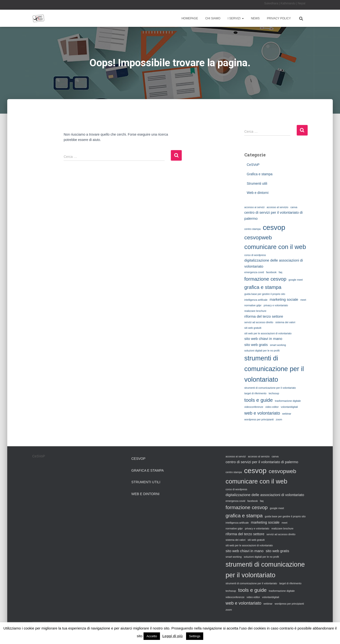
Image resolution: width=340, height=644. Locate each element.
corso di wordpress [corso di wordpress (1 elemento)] (255, 255)
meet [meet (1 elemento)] (303, 300)
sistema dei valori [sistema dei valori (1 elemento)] (285, 322)
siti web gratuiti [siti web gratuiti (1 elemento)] (253, 328)
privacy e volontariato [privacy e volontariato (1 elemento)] (276, 305)
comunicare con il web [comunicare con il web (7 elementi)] (275, 247)
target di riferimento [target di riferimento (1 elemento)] (255, 393)
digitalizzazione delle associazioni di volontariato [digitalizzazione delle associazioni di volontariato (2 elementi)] (274, 263)
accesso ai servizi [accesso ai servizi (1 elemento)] (254, 207)
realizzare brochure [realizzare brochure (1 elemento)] (255, 311)
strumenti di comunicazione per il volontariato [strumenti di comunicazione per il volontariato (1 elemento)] (270, 388)
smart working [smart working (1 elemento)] (278, 345)
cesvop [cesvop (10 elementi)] (274, 227)
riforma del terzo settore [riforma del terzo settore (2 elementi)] (264, 316)
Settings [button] (195, 636)
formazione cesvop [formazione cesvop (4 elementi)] (265, 279)
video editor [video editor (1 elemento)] (272, 407)
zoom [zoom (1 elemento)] (279, 419)
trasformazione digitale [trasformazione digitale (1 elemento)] (288, 401)
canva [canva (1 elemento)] (294, 207)
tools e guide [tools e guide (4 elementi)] (259, 400)
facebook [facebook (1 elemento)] (271, 272)
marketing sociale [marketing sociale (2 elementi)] (284, 299)
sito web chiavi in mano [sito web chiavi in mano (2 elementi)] (263, 339)
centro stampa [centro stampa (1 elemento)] (253, 229)
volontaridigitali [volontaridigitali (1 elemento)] (289, 407)
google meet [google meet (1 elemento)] (296, 280)
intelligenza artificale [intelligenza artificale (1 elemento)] (256, 300)
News (255, 18)
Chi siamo (213, 18)
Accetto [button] (152, 636)
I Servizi (236, 18)
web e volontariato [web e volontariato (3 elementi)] (262, 413)
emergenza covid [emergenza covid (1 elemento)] (254, 272)
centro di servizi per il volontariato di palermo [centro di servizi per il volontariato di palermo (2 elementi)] (273, 215)
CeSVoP (253, 165)
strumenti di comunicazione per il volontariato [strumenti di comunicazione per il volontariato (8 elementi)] (274, 369)
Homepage (190, 18)
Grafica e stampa (260, 174)
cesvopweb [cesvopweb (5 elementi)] (258, 237)
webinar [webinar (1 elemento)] (287, 414)
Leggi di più (173, 636)
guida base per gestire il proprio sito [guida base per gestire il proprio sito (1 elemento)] (265, 294)
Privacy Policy (279, 18)
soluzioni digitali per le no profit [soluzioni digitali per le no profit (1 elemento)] (262, 351)
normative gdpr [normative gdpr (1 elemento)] (253, 305)
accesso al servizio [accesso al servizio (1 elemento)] (277, 207)
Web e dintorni (258, 193)
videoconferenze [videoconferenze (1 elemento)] (254, 407)
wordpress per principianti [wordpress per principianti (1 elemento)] (259, 419)
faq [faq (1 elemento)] (280, 272)
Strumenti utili (257, 183)
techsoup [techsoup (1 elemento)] (274, 393)
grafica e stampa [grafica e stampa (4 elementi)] (263, 287)
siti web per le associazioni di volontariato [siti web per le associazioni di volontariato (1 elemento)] (268, 333)
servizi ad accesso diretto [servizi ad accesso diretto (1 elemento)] (259, 322)
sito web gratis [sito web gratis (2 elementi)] (256, 345)
